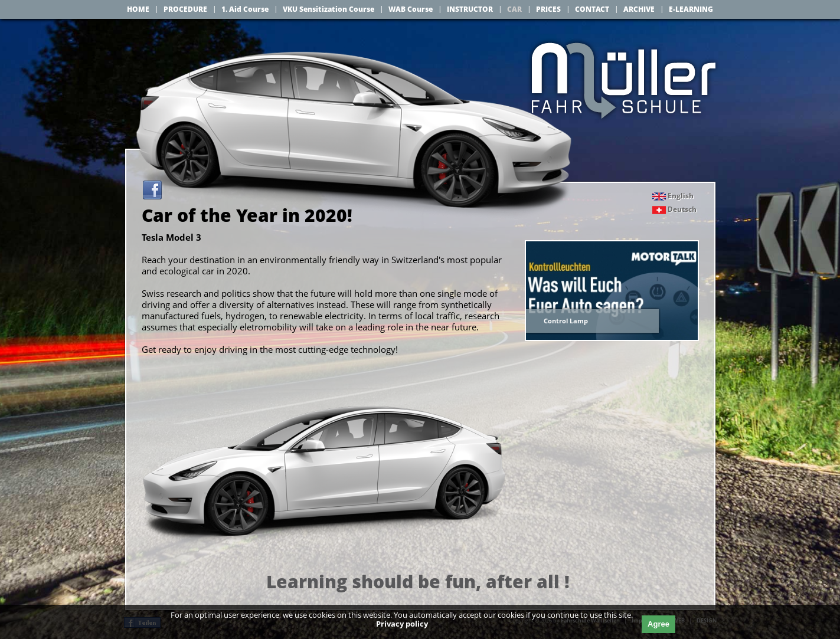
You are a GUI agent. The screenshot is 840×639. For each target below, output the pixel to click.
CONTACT (592, 9)
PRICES (548, 9)
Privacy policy (402, 624)
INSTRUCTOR (470, 9)
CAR (514, 9)
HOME (138, 9)
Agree (658, 624)
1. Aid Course (245, 9)
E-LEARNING (691, 9)
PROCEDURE (185, 9)
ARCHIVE (639, 9)
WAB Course (411, 9)
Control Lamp (566, 321)
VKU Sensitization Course (329, 9)
